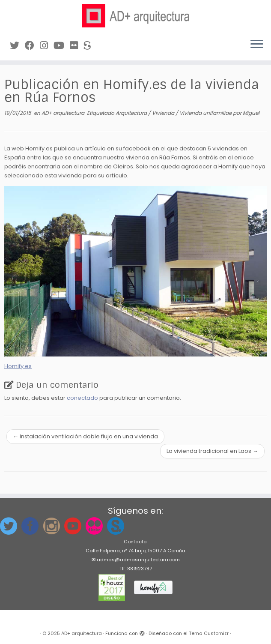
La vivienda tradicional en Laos (212, 451)
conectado (82, 398)
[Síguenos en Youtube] (62, 46)
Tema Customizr (209, 633)
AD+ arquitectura (64, 113)
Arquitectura (132, 113)
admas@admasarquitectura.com (138, 560)
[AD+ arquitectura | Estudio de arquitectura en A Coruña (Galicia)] (135, 16)
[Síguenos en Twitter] (17, 46)
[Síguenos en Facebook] (32, 46)
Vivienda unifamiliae (206, 113)
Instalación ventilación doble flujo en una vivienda (85, 436)
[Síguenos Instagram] (47, 46)
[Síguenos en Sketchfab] (90, 46)
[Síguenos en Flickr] (77, 46)
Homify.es (18, 366)
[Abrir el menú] (257, 45)
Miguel (251, 113)
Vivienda (164, 113)
